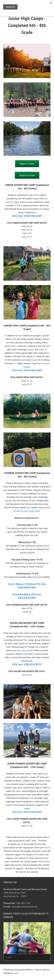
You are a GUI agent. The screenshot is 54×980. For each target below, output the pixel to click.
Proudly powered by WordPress (18, 970)
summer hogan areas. (30, 511)
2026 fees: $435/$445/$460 (27, 370)
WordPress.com (11, 973)
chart (47, 847)
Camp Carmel (27, 650)
